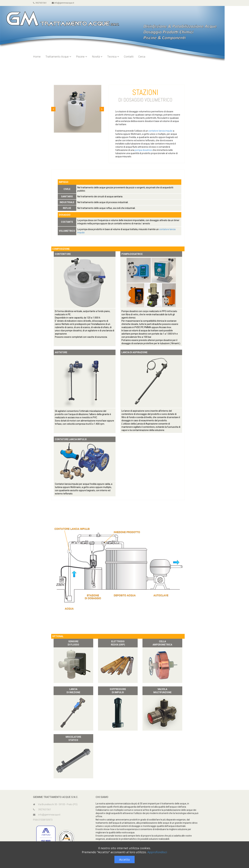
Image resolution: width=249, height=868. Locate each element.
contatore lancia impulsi (160, 131)
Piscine (82, 57)
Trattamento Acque (58, 57)
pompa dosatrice (143, 150)
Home (37, 57)
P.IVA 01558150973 (43, 820)
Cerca (142, 57)
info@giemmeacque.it (63, 3)
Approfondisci (157, 852)
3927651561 (40, 3)
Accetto (125, 859)
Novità (97, 57)
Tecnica (113, 57)
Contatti (129, 57)
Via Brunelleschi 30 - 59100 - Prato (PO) (55, 804)
